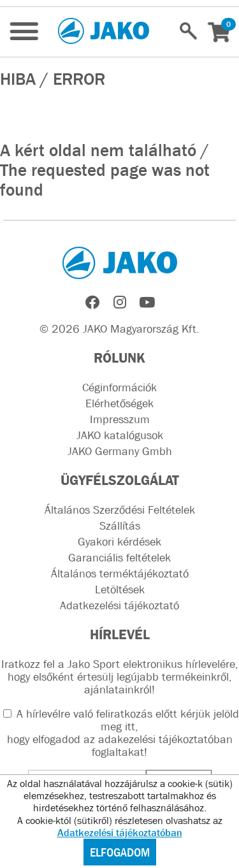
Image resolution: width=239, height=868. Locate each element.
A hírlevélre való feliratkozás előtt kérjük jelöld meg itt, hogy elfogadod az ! (121, 733)
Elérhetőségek (119, 403)
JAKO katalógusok (120, 435)
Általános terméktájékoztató (120, 574)
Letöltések (120, 590)
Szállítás (120, 526)
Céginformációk (119, 387)
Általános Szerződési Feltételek (120, 510)
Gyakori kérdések (119, 542)
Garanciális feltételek (119, 558)
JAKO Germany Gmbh (120, 451)
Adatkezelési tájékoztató (119, 605)
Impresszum (120, 419)
